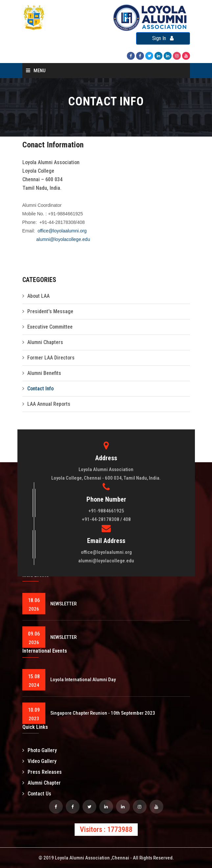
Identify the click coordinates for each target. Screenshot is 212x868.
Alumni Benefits (44, 373)
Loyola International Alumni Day (83, 680)
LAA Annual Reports (49, 404)
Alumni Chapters (45, 342)
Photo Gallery (40, 750)
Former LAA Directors (51, 358)
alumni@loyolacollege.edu (63, 239)
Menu (36, 71)
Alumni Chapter (42, 783)
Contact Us (37, 794)
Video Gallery (39, 761)
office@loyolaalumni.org (62, 231)
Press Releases (42, 772)
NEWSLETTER (63, 604)
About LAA (38, 296)
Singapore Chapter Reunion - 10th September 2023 (103, 713)
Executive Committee (50, 327)
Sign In (163, 38)
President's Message (50, 311)
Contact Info (40, 389)
